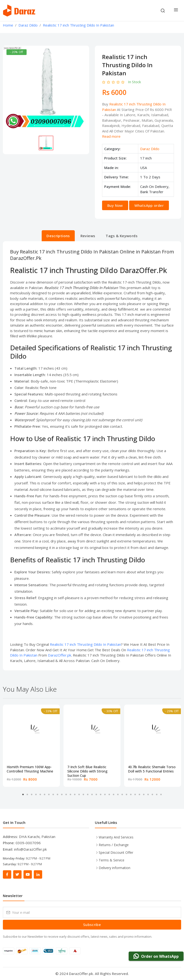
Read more (111, 136)
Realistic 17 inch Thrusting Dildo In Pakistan (85, 644)
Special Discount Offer (116, 852)
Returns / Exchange (114, 845)
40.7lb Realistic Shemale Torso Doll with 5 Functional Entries (152, 769)
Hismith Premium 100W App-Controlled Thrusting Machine (30, 769)
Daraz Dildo (150, 149)
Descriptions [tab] (58, 236)
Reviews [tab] (88, 236)
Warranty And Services (116, 837)
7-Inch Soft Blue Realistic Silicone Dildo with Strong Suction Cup (87, 769)
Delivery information (115, 868)
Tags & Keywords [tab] (122, 236)
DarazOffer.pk (60, 655)
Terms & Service (112, 860)
